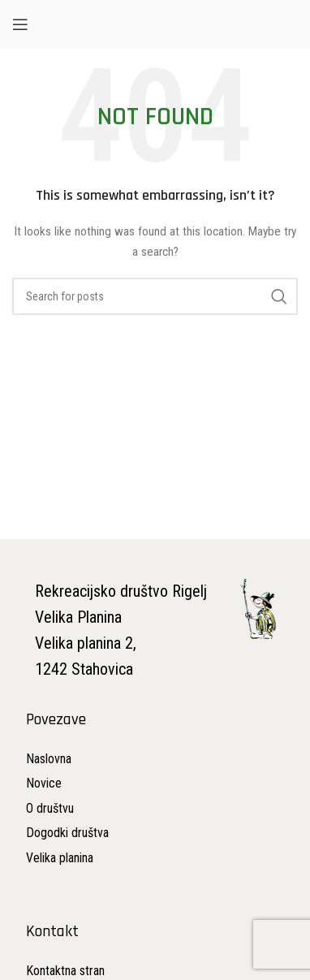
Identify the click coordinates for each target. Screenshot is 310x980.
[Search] (155, 296)
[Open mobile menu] (20, 24)
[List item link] (67, 784)
